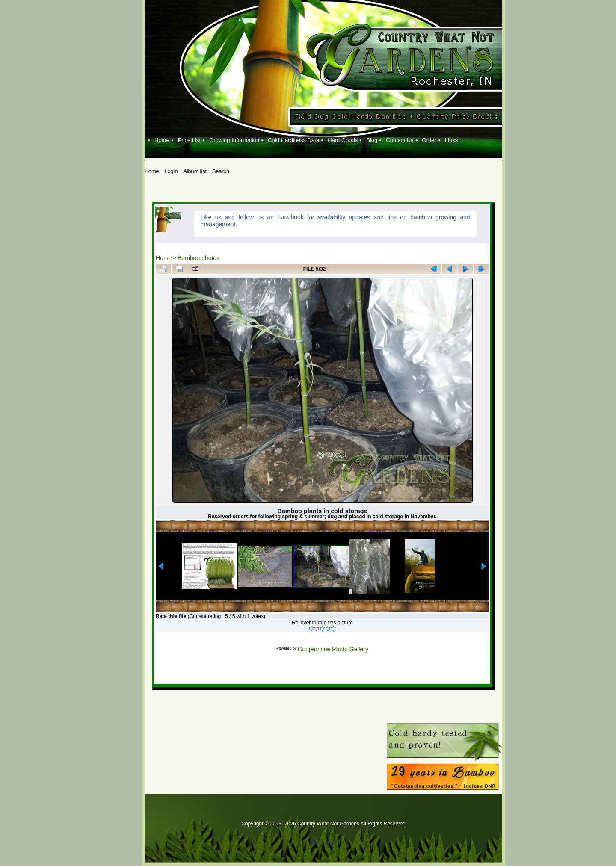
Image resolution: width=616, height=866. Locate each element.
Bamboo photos (198, 258)
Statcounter (323, 842)
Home (164, 258)
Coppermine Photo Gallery (333, 649)
